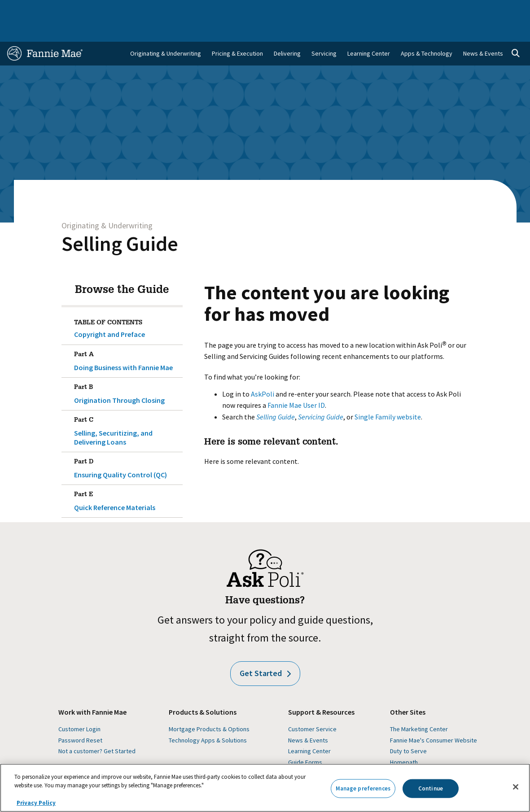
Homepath (404, 740)
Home (18, 10)
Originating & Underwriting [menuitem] (166, 31)
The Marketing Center (419, 707)
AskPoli (263, 372)
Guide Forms (305, 740)
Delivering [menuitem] (287, 31)
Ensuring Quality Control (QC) (127, 445)
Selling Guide (120, 222)
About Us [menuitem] (366, 10)
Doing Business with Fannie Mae (127, 337)
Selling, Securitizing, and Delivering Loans (127, 407)
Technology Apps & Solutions (208, 718)
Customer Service (312, 707)
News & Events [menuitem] (483, 31)
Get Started (265, 651)
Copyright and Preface (110, 312)
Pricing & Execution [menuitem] (237, 31)
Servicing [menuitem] (324, 31)
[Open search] (516, 31)
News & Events (308, 718)
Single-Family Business (60, 10)
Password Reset (80, 718)
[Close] (516, 787)
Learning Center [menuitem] (369, 31)
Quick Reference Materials (127, 477)
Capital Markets (168, 10)
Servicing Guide (321, 395)
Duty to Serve (408, 729)
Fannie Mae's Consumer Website (434, 718)
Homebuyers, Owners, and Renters (235, 10)
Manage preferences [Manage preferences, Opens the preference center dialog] (363, 788)
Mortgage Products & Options (209, 707)
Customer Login (79, 707)
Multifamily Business (118, 10)
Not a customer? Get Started (97, 729)
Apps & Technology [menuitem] (427, 31)
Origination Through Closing (127, 370)
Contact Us (506, 10)
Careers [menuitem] (476, 10)
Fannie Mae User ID (296, 383)
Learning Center (309, 729)
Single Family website (388, 395)
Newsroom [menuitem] (447, 10)
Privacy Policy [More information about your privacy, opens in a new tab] (36, 803)
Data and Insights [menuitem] (405, 10)
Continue (431, 788)
